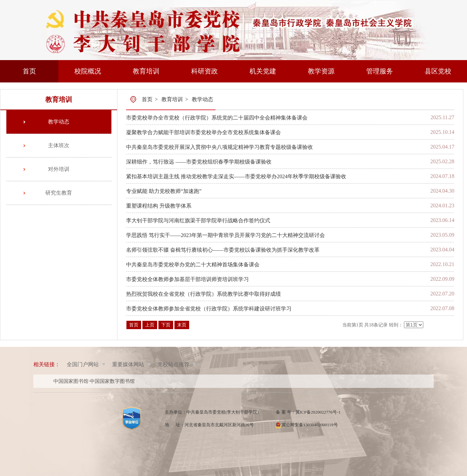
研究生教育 (59, 193)
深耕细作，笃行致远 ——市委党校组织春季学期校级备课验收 (199, 162)
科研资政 (204, 71)
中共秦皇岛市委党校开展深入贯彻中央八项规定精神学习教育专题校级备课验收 (219, 147)
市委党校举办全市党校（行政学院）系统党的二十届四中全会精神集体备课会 (217, 118)
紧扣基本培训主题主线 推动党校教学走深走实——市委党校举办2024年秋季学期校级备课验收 (236, 176)
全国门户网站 (83, 364)
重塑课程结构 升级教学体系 (159, 206)
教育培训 (146, 71)
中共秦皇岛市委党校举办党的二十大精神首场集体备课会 (193, 265)
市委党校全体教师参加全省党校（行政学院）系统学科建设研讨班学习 (209, 309)
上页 (150, 325)
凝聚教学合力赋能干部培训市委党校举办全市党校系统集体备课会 (203, 132)
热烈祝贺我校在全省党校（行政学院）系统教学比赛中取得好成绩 (203, 294)
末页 (182, 325)
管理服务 (380, 71)
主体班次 (59, 145)
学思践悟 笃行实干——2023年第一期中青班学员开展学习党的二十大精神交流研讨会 (225, 235)
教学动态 (59, 122)
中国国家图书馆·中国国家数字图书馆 (94, 381)
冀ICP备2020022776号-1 (318, 412)
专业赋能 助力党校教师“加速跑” (164, 191)
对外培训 (59, 169)
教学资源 (321, 71)
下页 (166, 325)
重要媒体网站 (128, 364)
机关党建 (263, 71)
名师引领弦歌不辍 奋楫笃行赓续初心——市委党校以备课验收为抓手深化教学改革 (223, 250)
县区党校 (438, 71)
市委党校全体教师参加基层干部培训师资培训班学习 (187, 279)
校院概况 (88, 71)
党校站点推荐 (173, 364)
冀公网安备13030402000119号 (310, 425)
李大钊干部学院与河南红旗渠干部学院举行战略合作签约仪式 (198, 220)
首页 (29, 71)
